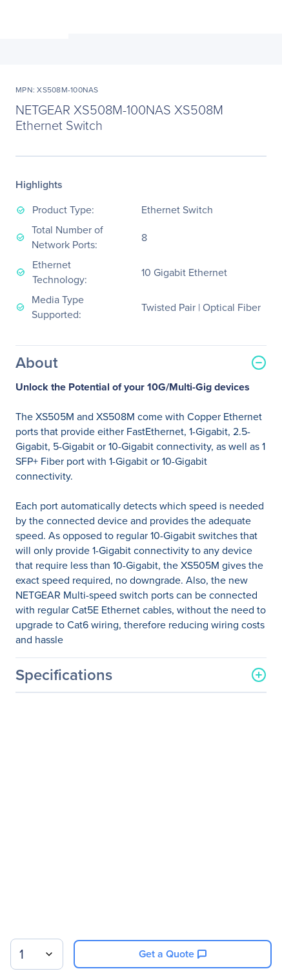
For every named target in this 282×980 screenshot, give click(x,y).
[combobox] (37, 954)
